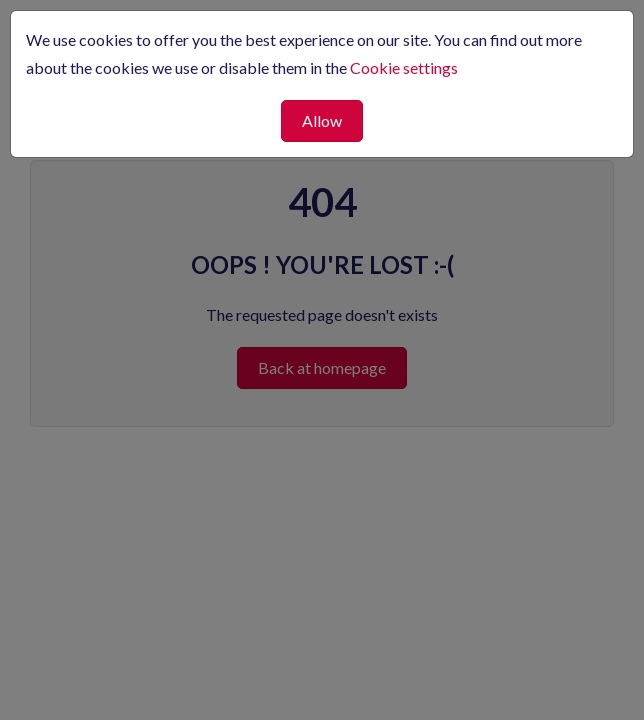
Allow (322, 120)
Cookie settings (404, 67)
